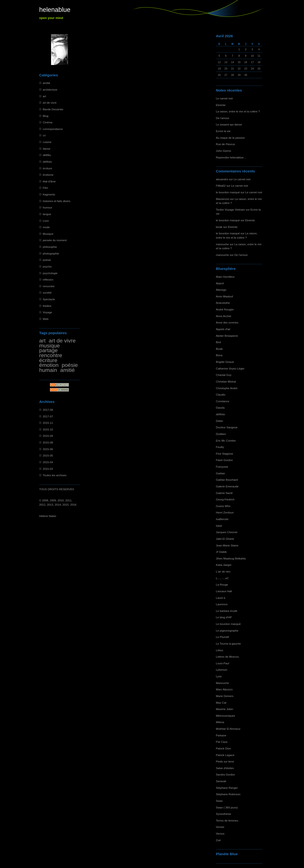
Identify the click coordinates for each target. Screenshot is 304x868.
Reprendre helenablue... (231, 157)
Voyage (47, 312)
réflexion (48, 279)
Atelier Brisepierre (227, 336)
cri (44, 135)
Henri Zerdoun (225, 512)
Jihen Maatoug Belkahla (231, 558)
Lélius (220, 650)
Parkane (221, 735)
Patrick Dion (223, 748)
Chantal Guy (224, 375)
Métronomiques (226, 716)
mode (46, 227)
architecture (50, 90)
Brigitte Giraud (225, 362)
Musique (48, 234)
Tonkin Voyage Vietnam (230, 210)
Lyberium (222, 670)
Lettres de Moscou (227, 657)
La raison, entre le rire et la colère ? (238, 111)
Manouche (222, 683)
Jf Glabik (221, 552)
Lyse (219, 676)
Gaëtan (221, 473)
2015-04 (48, 462)
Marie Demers (225, 696)
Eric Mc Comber (226, 441)
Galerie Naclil (224, 493)
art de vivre (50, 103)
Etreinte (221, 105)
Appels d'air (223, 329)
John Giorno (223, 151)
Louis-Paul (223, 663)
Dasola (220, 408)
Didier (220, 421)
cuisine (47, 142)
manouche (222, 244)
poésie (47, 260)
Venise (220, 827)
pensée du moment (55, 240)
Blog (46, 116)
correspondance (53, 129)
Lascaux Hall (224, 591)
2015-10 (48, 429)
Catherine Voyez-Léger (230, 368)
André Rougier (225, 309)
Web (46, 319)
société (47, 293)
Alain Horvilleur (225, 277)
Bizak (219, 349)
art (44, 96)
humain (48, 370)
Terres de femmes (227, 820)
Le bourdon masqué (228, 624)
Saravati (221, 781)
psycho (47, 266)
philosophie (50, 247)
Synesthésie (223, 814)
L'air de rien (223, 571)
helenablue (55, 10)
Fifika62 (221, 186)
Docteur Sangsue (227, 427)
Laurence (222, 604)
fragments (49, 194)
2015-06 (48, 449)
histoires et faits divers (57, 201)
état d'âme (49, 181)
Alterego (221, 290)
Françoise (222, 467)
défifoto (47, 162)
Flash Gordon (224, 460)
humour (47, 207)
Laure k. (221, 598)
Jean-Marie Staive (227, 545)
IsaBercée (222, 519)
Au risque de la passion (230, 138)
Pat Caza (222, 742)
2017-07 (48, 416)
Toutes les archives (55, 475)
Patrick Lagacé (225, 755)
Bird (218, 342)
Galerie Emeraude (227, 486)
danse (47, 149)
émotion (49, 365)
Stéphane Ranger (227, 788)
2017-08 (48, 410)
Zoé (218, 840)
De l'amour (223, 118)
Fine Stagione (225, 454)
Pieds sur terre (225, 761)
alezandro (222, 179)
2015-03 (48, 469)
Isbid (219, 526)
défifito (47, 155)
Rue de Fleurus (225, 144)
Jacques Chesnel (227, 532)
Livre (46, 221)
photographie (51, 253)
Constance (223, 401)
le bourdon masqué (228, 192)
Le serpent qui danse (229, 124)
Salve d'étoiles (225, 768)
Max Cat (221, 703)
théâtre (47, 306)
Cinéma (48, 122)
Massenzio (223, 199)
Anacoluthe (223, 303)
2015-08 (48, 442)
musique (50, 346)
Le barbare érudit (227, 611)
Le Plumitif (222, 637)
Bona (219, 355)
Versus (220, 833)
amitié (46, 83)
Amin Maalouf (224, 296)
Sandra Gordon (225, 774)
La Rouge (222, 584)
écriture (47, 168)
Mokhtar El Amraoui (228, 729)
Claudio (221, 395)
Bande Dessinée (53, 109)
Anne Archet (223, 316)
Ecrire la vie (223, 131)
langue (47, 214)
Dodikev (221, 434)
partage (48, 350)
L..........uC (222, 578)
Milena (220, 722)
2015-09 (48, 436)
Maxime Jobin (225, 709)
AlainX (220, 283)
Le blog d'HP (224, 617)
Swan (219, 801)
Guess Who (223, 506)
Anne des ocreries (227, 322)
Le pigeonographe (227, 630)
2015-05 (48, 455)
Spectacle (49, 299)
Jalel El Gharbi (225, 539)
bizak (219, 227)
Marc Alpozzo (224, 689)
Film (45, 188)
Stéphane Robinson (228, 794)
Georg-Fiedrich (225, 499)
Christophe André (227, 388)
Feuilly (220, 447)
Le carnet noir (224, 98)
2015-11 (48, 423)
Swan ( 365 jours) (227, 807)
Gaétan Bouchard (227, 480)
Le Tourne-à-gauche (228, 644)
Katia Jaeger (224, 565)
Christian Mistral (226, 381)
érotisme (48, 175)
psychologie (50, 273)
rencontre (49, 286)
